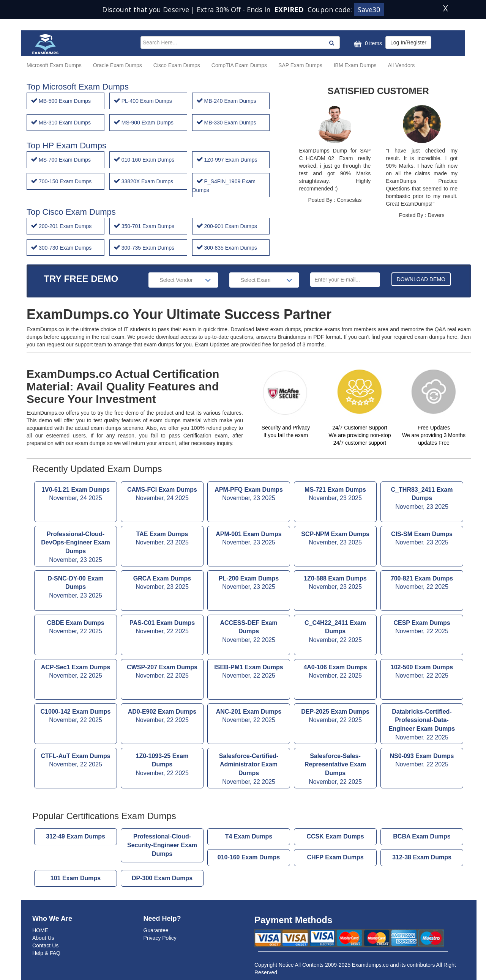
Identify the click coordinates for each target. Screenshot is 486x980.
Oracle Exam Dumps (118, 65)
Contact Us (45, 945)
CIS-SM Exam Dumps (422, 539)
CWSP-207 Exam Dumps (162, 672)
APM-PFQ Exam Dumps (249, 495)
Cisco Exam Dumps (177, 65)
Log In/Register (408, 42)
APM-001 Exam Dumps (249, 539)
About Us (43, 938)
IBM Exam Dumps (355, 65)
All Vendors (402, 65)
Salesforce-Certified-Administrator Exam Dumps (249, 770)
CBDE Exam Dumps (76, 628)
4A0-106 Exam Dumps (335, 672)
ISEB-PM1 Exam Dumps (249, 672)
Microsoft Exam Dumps (54, 65)
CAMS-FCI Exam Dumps (162, 495)
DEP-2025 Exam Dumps (335, 717)
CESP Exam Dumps (422, 628)
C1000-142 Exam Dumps (76, 717)
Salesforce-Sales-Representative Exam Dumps (335, 770)
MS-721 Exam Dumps (335, 495)
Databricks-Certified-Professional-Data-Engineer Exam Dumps (422, 725)
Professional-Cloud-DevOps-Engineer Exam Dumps (76, 548)
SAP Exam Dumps (300, 65)
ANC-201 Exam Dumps (249, 717)
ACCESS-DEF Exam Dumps (249, 632)
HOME (40, 930)
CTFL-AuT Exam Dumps (76, 761)
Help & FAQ (46, 953)
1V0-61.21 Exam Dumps (76, 495)
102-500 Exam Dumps (422, 672)
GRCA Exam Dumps (162, 584)
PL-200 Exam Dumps (249, 584)
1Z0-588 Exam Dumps (335, 584)
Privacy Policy (160, 938)
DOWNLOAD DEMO (421, 279)
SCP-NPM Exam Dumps (335, 539)
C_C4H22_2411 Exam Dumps (335, 632)
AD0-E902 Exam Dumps (162, 717)
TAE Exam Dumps (162, 539)
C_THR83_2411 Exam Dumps (422, 499)
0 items (367, 44)
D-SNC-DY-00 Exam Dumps (76, 588)
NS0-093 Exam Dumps (422, 761)
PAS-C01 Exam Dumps (162, 628)
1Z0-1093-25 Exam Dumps (162, 765)
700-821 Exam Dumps (422, 584)
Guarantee (156, 930)
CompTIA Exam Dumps (239, 65)
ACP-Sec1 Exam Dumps (76, 672)
